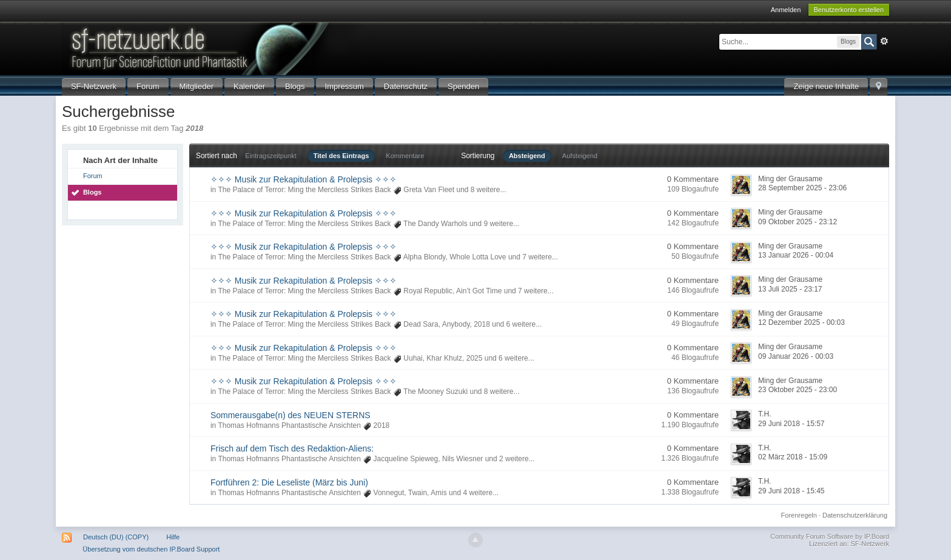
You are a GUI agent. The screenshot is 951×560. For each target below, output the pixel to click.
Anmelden (786, 10)
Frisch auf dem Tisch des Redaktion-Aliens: (292, 448)
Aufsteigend (580, 156)
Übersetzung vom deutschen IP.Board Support (151, 549)
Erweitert (884, 41)
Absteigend (527, 156)
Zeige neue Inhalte (826, 86)
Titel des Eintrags (341, 156)
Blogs (295, 86)
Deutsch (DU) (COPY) (116, 537)
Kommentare (405, 156)
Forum (148, 86)
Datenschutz (406, 86)
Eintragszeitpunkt (271, 156)
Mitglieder (197, 86)
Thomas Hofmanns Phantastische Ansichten (289, 425)
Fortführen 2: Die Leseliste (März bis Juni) (289, 482)
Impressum (344, 86)
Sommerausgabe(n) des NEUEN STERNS (291, 415)
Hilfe (173, 537)
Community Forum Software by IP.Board (830, 536)
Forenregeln (799, 515)
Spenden (463, 86)
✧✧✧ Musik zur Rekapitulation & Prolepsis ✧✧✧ (304, 179)
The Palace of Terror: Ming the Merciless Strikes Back (304, 190)
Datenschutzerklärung (855, 515)
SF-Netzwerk (94, 86)
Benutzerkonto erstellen (849, 10)
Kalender (249, 86)
